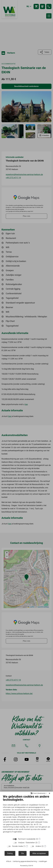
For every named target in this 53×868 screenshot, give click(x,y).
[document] (26, 816)
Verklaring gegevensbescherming (25, 861)
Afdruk (9, 861)
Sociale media (17, 846)
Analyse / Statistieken (27, 843)
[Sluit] (49, 793)
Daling (10, 853)
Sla (23, 853)
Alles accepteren (39, 853)
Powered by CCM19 (27, 866)
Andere (38, 846)
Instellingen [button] (43, 861)
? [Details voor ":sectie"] (39, 839)
